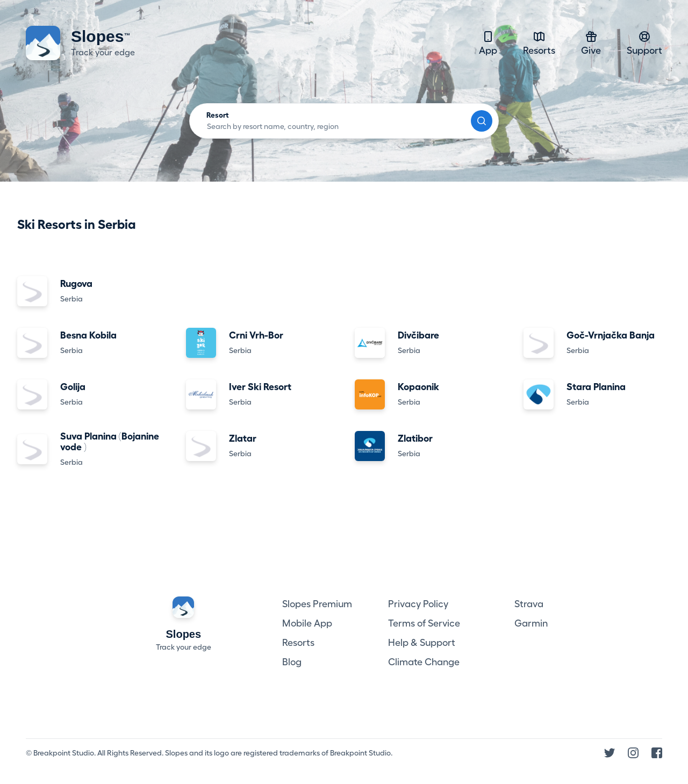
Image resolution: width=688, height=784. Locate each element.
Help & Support (422, 643)
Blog (292, 662)
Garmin (531, 623)
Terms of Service (424, 623)
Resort (218, 115)
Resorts (539, 43)
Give (591, 43)
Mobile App (307, 623)
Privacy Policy (418, 604)
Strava (529, 604)
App (488, 43)
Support (644, 43)
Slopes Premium (317, 604)
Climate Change (424, 662)
